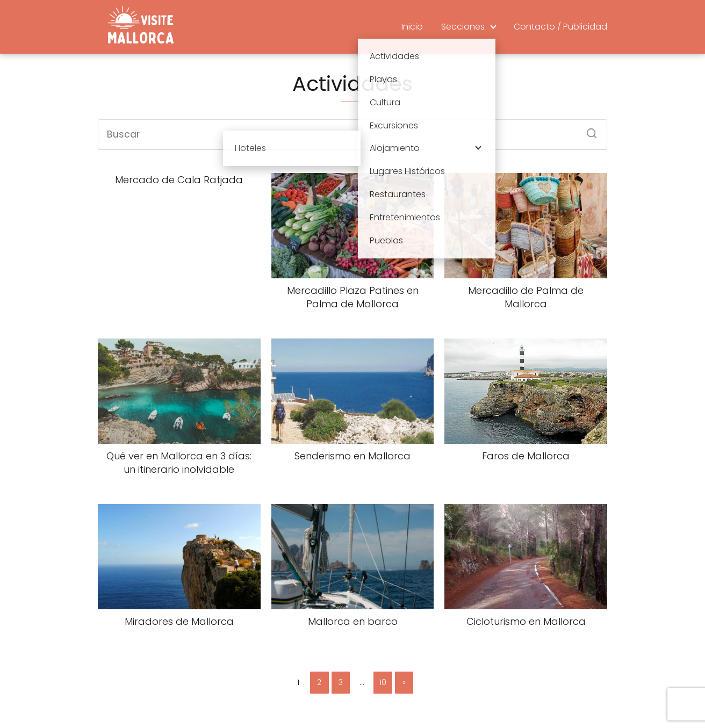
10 (383, 682)
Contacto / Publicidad (560, 27)
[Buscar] (588, 130)
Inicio (412, 27)
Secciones (463, 27)
